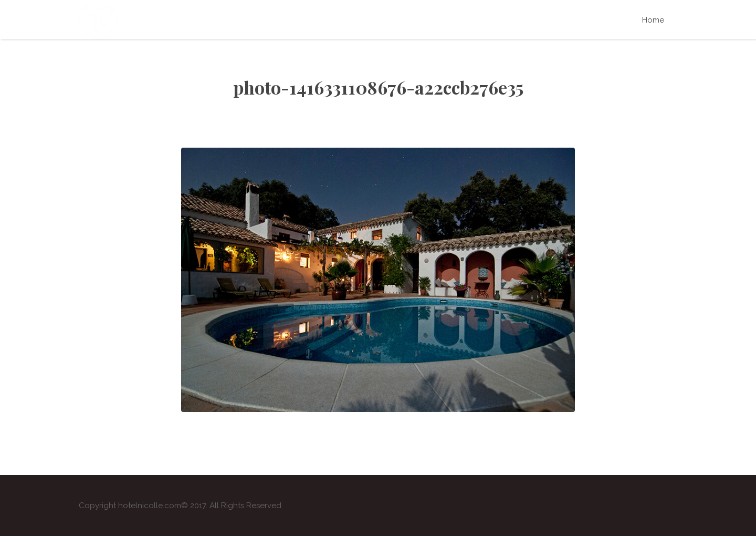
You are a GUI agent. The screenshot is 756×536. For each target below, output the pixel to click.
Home (653, 20)
